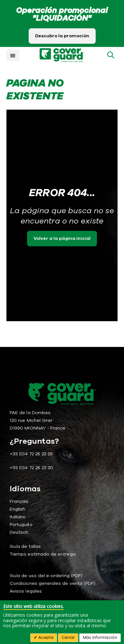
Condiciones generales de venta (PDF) (52, 583)
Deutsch (19, 532)
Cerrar (68, 638)
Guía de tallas (25, 546)
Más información (100, 638)
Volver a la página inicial (62, 238)
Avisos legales (26, 591)
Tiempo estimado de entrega (43, 554)
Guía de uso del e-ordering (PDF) (46, 576)
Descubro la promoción (62, 36)
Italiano (18, 517)
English (17, 509)
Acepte (45, 638)
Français (19, 501)
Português (21, 525)
